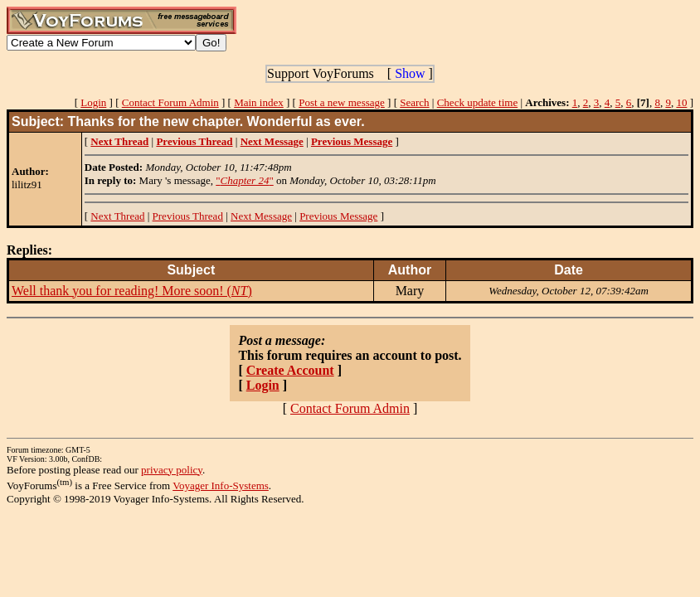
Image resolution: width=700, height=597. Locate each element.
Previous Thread (188, 216)
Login (93, 102)
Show (410, 73)
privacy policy (172, 470)
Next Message (261, 216)
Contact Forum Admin (170, 102)
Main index (259, 102)
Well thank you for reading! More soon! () (132, 291)
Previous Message (338, 216)
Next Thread (117, 216)
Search (414, 102)
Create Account (290, 370)
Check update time (477, 102)
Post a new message (342, 102)
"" (245, 180)
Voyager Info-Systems (221, 485)
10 (681, 102)
